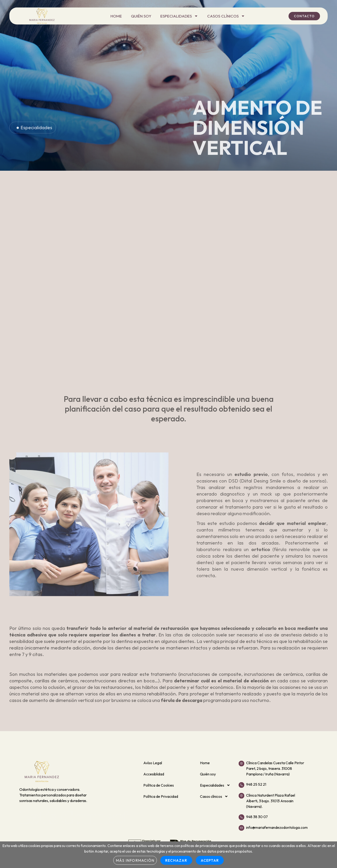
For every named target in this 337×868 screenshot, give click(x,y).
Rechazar (176, 860)
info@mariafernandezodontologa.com (277, 827)
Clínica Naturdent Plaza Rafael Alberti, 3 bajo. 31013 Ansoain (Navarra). (271, 801)
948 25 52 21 (256, 784)
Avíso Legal (153, 763)
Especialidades (179, 16)
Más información (135, 860)
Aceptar (210, 860)
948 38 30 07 (257, 817)
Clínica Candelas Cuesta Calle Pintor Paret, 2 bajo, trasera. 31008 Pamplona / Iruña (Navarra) (275, 768)
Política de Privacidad (161, 796)
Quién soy (141, 16)
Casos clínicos (226, 16)
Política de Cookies (159, 785)
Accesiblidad (154, 774)
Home (116, 16)
